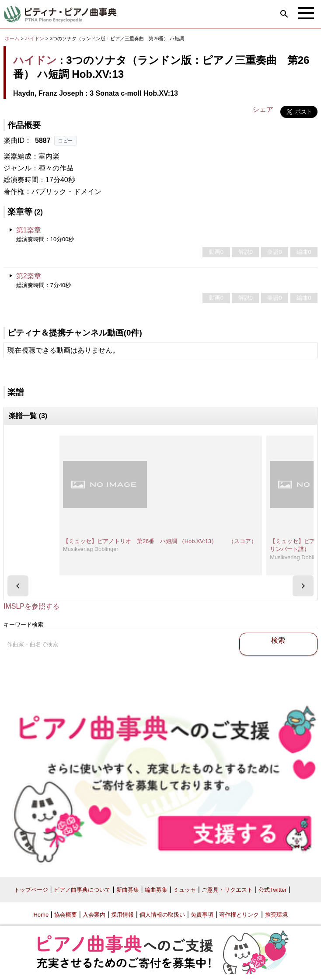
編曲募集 (156, 890)
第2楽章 (29, 276)
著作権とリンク (239, 915)
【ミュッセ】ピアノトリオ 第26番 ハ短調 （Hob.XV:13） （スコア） (160, 541)
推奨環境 (276, 915)
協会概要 (66, 915)
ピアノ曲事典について (82, 890)
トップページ (31, 890)
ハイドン (35, 38)
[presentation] (18, 586)
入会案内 (94, 915)
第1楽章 (29, 230)
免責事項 (202, 915)
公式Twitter (272, 890)
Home (41, 915)
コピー (65, 141)
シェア (263, 109)
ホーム (12, 38)
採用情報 (122, 915)
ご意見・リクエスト (227, 890)
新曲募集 (128, 890)
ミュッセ (185, 890)
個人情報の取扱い (162, 915)
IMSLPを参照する (31, 606)
